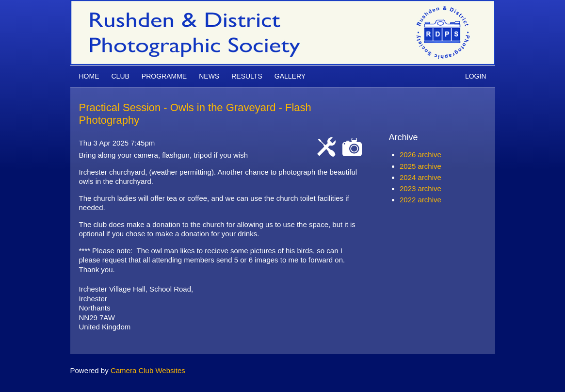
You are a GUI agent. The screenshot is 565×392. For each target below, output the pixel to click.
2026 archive (420, 155)
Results (247, 76)
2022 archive (420, 200)
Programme (164, 76)
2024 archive (420, 177)
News (209, 76)
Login (476, 76)
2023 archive (420, 188)
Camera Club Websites (148, 370)
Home (89, 76)
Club (121, 76)
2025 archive (420, 166)
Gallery (290, 76)
